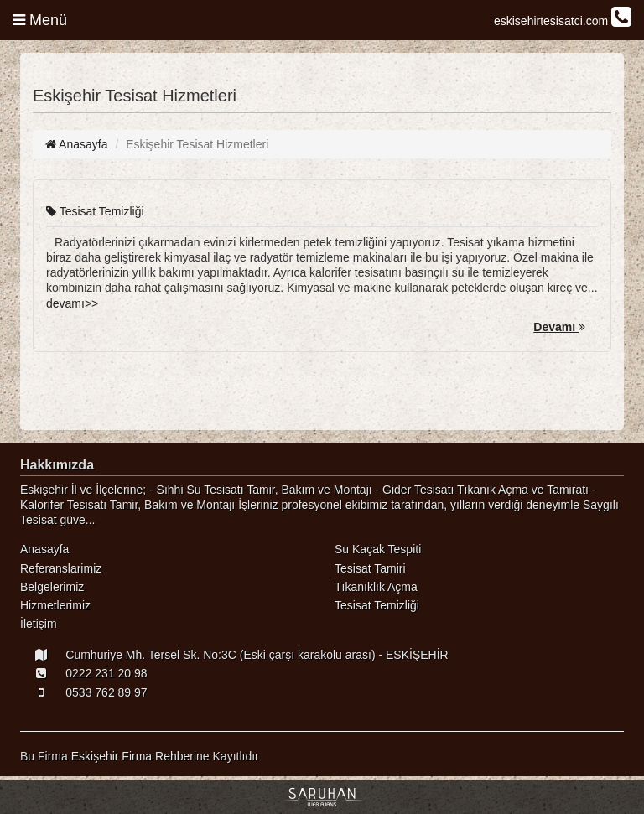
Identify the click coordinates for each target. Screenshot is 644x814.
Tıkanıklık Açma (376, 587)
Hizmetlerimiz (55, 605)
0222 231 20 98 (84, 673)
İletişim (39, 624)
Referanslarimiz (61, 568)
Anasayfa (77, 144)
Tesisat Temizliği (95, 211)
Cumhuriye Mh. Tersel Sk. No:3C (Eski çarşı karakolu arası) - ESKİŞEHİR (234, 655)
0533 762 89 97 (84, 692)
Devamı (559, 327)
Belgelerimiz (52, 587)
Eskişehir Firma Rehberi (134, 756)
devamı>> (72, 303)
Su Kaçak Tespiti (378, 549)
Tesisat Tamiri (370, 568)
